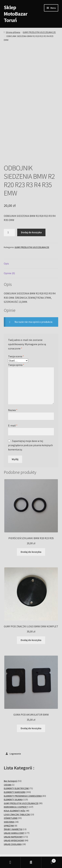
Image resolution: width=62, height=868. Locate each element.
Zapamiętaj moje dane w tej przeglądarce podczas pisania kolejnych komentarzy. (30, 418)
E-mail (13, 398)
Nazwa (13, 383)
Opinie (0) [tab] (9, 246)
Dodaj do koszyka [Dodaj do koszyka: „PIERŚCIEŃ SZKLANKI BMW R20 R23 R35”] (31, 525)
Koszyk (49, 860)
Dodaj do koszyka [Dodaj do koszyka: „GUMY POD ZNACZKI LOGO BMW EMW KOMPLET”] (31, 613)
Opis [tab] (6, 236)
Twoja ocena (16, 329)
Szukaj (31, 862)
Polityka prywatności (16, 845)
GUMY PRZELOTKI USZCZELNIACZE (39, 32)
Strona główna (13, 32)
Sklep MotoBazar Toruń (16, 14)
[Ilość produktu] (9, 205)
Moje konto (10, 862)
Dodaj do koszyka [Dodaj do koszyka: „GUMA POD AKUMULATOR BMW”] (31, 701)
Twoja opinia (16, 338)
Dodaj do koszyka (31, 205)
